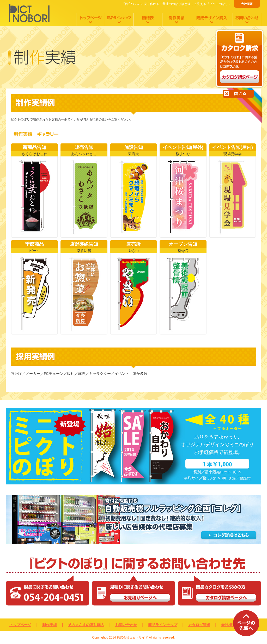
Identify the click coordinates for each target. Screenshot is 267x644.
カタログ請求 (199, 625)
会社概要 (228, 625)
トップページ (20, 625)
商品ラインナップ (163, 625)
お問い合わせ (126, 625)
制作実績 (50, 625)
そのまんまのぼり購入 (86, 625)
